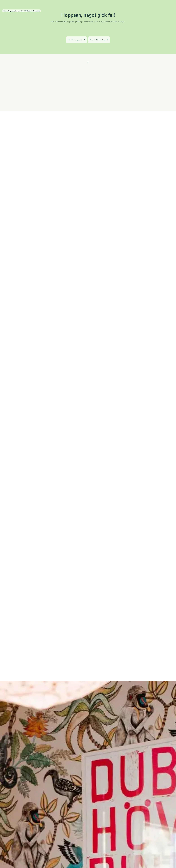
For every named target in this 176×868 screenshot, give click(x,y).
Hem (4, 11)
